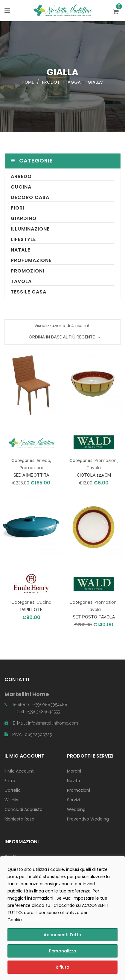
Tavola (21, 281)
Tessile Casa (29, 292)
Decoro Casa (30, 197)
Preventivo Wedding (88, 819)
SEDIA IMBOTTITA (31, 475)
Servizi (73, 800)
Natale (20, 250)
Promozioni (28, 271)
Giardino (24, 218)
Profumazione (31, 260)
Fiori (17, 208)
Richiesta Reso (19, 819)
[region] (62, 918)
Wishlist (12, 800)
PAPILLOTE (31, 610)
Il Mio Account (19, 771)
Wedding (76, 809)
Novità (74, 781)
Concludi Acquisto (23, 809)
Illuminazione (30, 229)
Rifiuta (62, 967)
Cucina (21, 187)
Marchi (74, 771)
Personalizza (63, 951)
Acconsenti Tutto (62, 935)
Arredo (21, 176)
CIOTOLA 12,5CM (94, 475)
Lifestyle (23, 239)
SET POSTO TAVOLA (94, 617)
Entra (10, 781)
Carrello (13, 790)
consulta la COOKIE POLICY (52, 920)
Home (28, 82)
